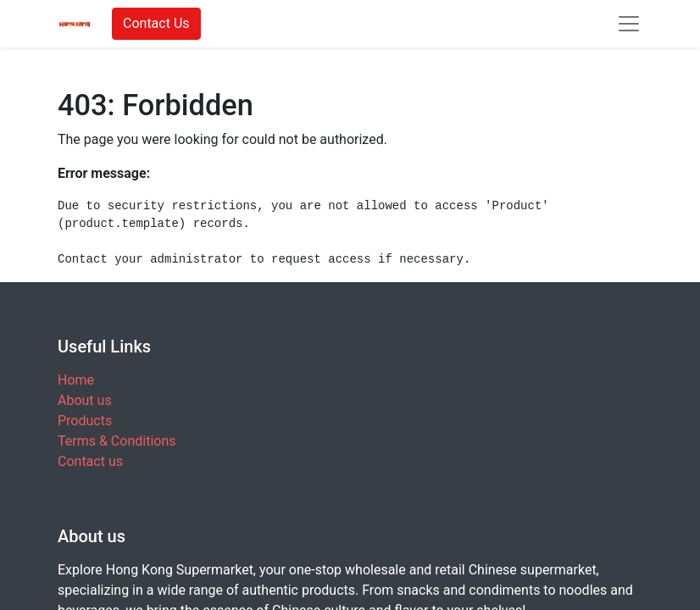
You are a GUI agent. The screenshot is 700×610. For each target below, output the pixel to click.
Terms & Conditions (117, 441)
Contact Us (156, 23)
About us (85, 400)
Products (85, 421)
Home (76, 380)
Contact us (90, 461)
